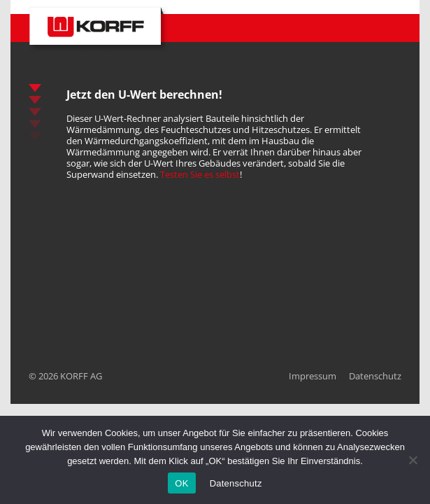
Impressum (313, 376)
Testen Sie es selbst (200, 174)
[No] (413, 460)
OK (181, 483)
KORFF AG (81, 376)
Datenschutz (375, 376)
